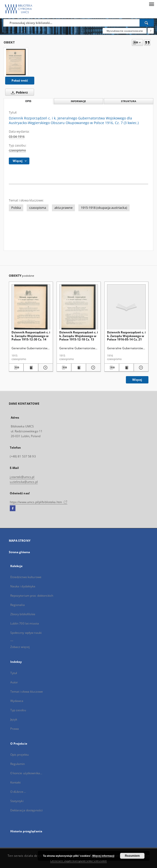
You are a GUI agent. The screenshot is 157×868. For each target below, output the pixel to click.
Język (14, 719)
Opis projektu (20, 755)
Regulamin (18, 764)
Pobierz (18, 92)
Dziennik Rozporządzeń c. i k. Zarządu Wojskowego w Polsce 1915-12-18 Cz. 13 (79, 336)
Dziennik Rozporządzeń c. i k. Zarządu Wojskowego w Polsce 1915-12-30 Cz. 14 (31, 336)
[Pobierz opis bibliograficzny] (16, 368)
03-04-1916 (17, 137)
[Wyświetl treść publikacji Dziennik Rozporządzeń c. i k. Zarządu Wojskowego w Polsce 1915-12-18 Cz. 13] (79, 368)
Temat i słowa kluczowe (27, 692)
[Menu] (151, 4)
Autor (14, 682)
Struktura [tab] (129, 101)
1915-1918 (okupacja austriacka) (104, 208)
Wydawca (17, 701)
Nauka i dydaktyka (23, 586)
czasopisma (38, 208)
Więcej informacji (103, 856)
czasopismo (17, 150)
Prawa (15, 729)
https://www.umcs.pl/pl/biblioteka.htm (39, 502)
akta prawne (63, 208)
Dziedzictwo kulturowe (26, 577)
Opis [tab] (28, 101)
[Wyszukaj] (147, 23)
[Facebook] (13, 508)
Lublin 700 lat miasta (25, 623)
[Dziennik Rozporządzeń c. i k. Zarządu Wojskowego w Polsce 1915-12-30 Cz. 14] (31, 307)
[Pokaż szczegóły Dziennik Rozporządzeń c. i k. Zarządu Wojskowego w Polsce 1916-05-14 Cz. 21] (140, 368)
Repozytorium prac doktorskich (32, 596)
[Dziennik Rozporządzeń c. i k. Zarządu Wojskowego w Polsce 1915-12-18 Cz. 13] (79, 307)
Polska (16, 208)
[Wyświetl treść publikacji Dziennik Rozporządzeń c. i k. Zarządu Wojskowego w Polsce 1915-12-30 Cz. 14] (31, 368)
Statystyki (17, 801)
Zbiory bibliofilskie (23, 614)
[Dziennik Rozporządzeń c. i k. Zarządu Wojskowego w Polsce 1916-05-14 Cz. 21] (126, 307)
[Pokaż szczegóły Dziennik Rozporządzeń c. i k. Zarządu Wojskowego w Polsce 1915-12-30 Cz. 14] (45, 368)
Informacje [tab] (78, 101)
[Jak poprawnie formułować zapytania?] (151, 31)
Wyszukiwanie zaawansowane (125, 31)
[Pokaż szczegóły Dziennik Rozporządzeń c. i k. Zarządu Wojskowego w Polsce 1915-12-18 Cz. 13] (93, 368)
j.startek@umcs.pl (22, 477)
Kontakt (16, 782)
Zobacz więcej (20, 647)
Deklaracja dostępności (27, 810)
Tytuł (14, 673)
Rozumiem (132, 856)
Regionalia (18, 605)
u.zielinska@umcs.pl (24, 482)
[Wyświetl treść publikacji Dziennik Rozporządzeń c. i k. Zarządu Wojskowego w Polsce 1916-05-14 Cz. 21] (126, 368)
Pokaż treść (20, 80)
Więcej (137, 380)
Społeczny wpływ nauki (26, 633)
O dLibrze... (18, 792)
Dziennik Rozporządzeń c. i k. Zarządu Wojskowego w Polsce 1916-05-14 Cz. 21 (126, 336)
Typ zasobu (18, 710)
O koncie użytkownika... (26, 773)
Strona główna (19, 552)
